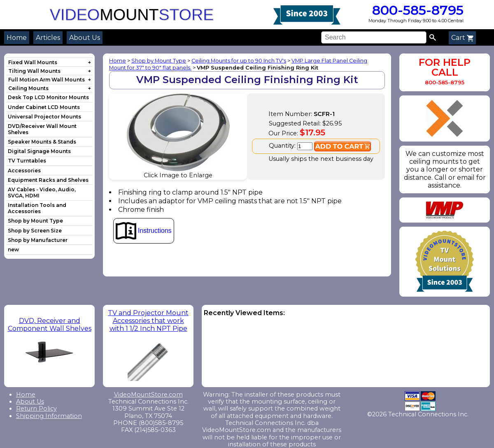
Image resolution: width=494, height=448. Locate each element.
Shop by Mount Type (35, 221)
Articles (48, 38)
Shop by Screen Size (35, 231)
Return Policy (36, 409)
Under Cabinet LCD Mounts (44, 107)
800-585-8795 (416, 10)
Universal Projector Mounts (44, 117)
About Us (85, 38)
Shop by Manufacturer (38, 240)
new (13, 250)
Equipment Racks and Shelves (48, 180)
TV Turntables (27, 161)
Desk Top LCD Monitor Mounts (48, 97)
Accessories (24, 171)
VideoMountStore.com (148, 395)
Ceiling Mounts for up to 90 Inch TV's (239, 61)
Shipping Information (49, 416)
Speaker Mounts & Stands (42, 142)
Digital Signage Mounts (39, 151)
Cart (462, 38)
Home (17, 38)
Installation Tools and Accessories (37, 208)
